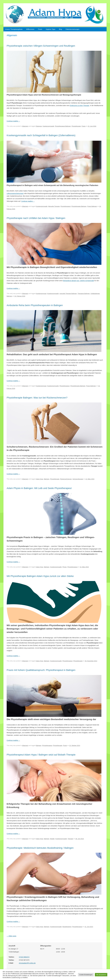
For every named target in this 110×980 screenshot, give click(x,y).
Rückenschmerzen (66, 479)
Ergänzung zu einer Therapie (79, 106)
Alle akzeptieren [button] (101, 975)
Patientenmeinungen (73, 29)
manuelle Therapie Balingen (68, 294)
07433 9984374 (24, 957)
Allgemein (25, 126)
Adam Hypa (40, 479)
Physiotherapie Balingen (79, 206)
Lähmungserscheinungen (15, 193)
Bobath (52, 839)
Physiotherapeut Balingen (63, 126)
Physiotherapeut (66, 206)
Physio (65, 567)
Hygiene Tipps (51, 29)
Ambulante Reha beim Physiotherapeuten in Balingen (35, 305)
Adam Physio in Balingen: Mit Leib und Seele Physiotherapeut (39, 488)
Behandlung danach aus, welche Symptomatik (78, 281)
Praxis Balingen (92, 206)
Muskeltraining (67, 927)
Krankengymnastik (48, 126)
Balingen (47, 479)
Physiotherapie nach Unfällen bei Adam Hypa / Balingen (36, 218)
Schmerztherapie (78, 479)
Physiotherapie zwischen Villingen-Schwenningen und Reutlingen (41, 46)
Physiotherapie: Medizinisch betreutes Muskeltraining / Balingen (40, 848)
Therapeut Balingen (84, 294)
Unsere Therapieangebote (14, 29)
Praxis (40, 29)
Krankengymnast (41, 294)
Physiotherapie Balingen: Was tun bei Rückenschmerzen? (37, 398)
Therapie (70, 839)
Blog (60, 29)
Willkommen (30, 29)
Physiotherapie (76, 126)
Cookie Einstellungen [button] (86, 975)
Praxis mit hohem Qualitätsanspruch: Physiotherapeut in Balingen (41, 670)
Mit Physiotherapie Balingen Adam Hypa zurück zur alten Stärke (40, 576)
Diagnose (39, 126)
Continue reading (13, 121)
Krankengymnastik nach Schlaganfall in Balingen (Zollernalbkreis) (41, 135)
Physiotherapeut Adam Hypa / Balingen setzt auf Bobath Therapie (41, 755)
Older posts (11, 936)
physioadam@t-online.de (27, 963)
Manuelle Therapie (54, 206)
